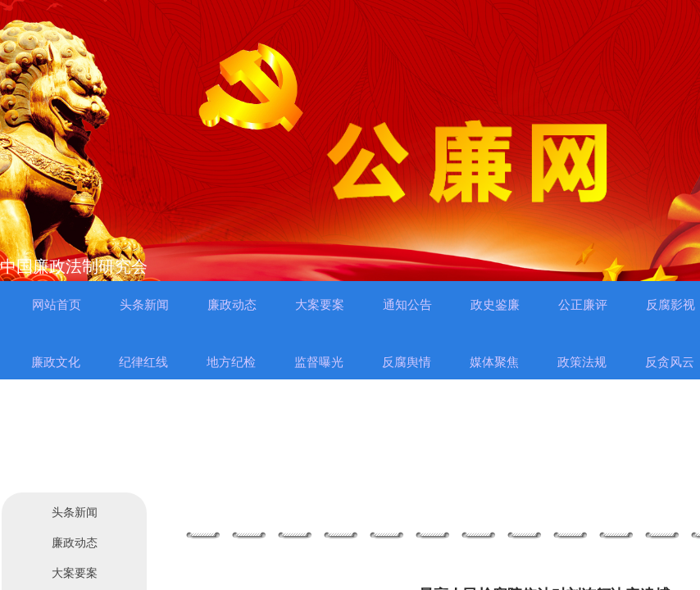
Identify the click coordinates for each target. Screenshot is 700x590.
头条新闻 (75, 513)
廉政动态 (75, 543)
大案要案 (75, 573)
